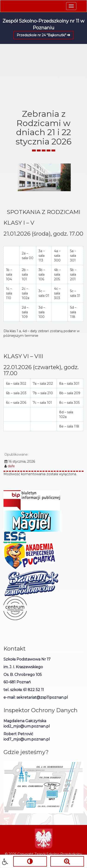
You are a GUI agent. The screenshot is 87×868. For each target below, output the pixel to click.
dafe (11, 466)
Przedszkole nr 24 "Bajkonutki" (43, 35)
